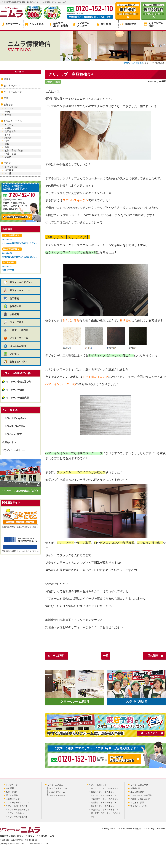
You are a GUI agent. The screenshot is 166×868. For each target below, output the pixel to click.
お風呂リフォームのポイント (104, 792)
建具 (7, 144)
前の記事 (153, 656)
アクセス (11, 354)
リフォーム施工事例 (139, 785)
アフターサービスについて (18, 803)
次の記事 (58, 656)
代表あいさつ (9, 442)
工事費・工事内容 (15, 330)
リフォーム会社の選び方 (18, 382)
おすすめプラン (12, 85)
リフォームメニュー (81, 24)
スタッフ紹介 (11, 167)
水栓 (7, 141)
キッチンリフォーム (58, 788)
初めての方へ (11, 24)
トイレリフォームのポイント (104, 795)
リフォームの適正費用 (17, 398)
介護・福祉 (10, 154)
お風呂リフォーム (57, 792)
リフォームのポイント (18, 282)
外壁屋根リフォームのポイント (105, 810)
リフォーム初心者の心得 (17, 806)
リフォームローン (13, 92)
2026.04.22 (20, 266)
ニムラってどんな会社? (14, 418)
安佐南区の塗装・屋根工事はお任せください (20, 518)
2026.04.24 (21, 253)
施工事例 (104, 24)
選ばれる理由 (12, 795)
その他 (57, 82)
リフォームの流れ (15, 390)
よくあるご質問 (14, 346)
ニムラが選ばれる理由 (58, 24)
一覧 (106, 656)
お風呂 (8, 128)
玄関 (6, 98)
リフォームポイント (98, 785)
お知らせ (8, 104)
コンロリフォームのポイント (104, 806)
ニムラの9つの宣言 (12, 434)
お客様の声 (128, 24)
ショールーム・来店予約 (141, 795)
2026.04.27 (21, 239)
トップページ (12, 785)
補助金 (7, 79)
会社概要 (11, 314)
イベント (9, 108)
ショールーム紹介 (154, 24)
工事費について (13, 799)
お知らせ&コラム (15, 361)
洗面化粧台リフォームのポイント (106, 799)
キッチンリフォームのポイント (105, 788)
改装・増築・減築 (14, 150)
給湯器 (8, 138)
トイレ (8, 135)
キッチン (9, 125)
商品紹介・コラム (13, 121)
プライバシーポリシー (14, 450)
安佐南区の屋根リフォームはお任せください (20, 543)
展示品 (8, 115)
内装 (7, 147)
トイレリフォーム (57, 795)
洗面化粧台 (10, 131)
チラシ (8, 112)
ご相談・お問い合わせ (140, 799)
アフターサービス (15, 338)
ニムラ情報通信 (137, 792)
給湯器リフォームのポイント (104, 803)
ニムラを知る (34, 24)
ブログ (49, 82)
